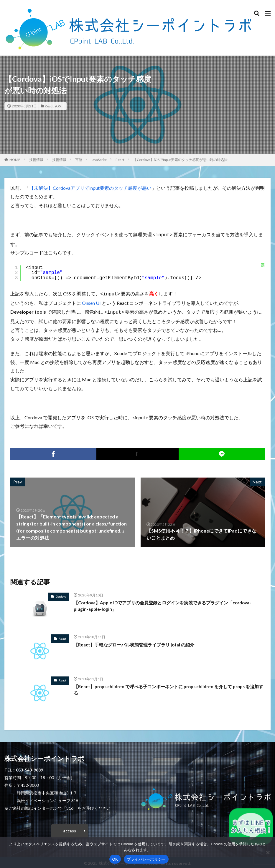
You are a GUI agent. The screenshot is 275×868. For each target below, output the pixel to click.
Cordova (61, 595)
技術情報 (36, 160)
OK (115, 859)
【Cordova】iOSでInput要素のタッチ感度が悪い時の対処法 (180, 160)
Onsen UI (91, 302)
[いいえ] (268, 852)
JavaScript (99, 160)
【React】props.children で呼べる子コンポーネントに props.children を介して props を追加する (168, 688)
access (70, 829)
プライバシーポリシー (146, 859)
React (49, 106)
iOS (58, 106)
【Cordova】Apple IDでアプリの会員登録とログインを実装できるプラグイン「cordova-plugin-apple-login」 (169, 605)
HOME (15, 160)
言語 (79, 160)
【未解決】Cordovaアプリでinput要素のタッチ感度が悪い (90, 188)
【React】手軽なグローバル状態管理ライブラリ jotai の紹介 (138, 643)
